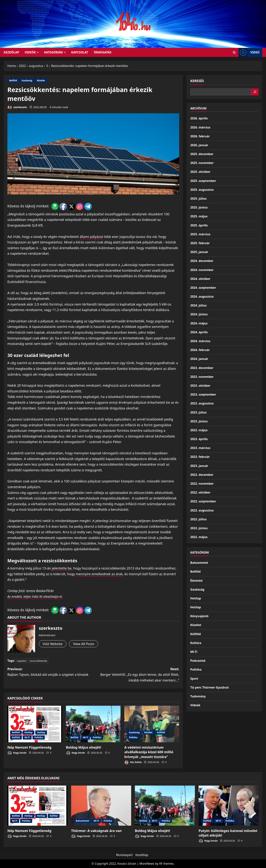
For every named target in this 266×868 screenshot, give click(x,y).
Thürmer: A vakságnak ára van (96, 831)
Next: (136, 675)
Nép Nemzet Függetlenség (29, 747)
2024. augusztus (202, 296)
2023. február (200, 457)
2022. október (200, 492)
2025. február (200, 243)
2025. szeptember (203, 181)
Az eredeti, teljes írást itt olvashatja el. (35, 596)
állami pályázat (91, 237)
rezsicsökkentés (38, 661)
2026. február (200, 136)
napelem (22, 661)
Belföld (13, 80)
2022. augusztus (202, 510)
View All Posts (84, 644)
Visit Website (53, 644)
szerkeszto (17, 107)
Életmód (196, 581)
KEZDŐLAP (11, 52)
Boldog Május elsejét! (84, 747)
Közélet (41, 80)
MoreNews (147, 864)
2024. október (200, 279)
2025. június (199, 207)
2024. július (198, 305)
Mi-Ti (27, 737)
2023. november (202, 377)
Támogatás (103, 52)
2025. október (200, 172)
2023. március (200, 448)
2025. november (202, 163)
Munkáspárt (124, 855)
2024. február (200, 350)
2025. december (202, 154)
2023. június (199, 421)
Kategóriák (53, 52)
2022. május (199, 537)
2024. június (199, 314)
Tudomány (198, 696)
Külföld (16, 737)
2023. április (199, 439)
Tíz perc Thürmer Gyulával (209, 687)
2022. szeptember (203, 501)
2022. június (199, 528)
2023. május (199, 430)
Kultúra (196, 643)
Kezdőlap (142, 855)
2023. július (198, 412)
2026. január (199, 145)
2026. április (199, 118)
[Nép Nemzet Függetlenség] (35, 724)
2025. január (199, 252)
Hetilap (28, 732)
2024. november (202, 270)
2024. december (202, 261)
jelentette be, (62, 568)
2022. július (198, 519)
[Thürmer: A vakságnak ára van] (101, 806)
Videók (30, 52)
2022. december (202, 475)
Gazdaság (27, 80)
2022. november (202, 484)
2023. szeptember (203, 394)
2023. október (200, 386)
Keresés (197, 81)
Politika (39, 737)
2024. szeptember (203, 288)
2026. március (200, 127)
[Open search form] (234, 52)
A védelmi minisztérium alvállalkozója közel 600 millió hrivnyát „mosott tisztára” (149, 752)
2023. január (199, 466)
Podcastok (198, 661)
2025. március (200, 234)
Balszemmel (199, 563)
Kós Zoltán (133, 762)
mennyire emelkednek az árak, (100, 574)
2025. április (199, 225)
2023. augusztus (202, 403)
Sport (194, 679)
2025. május (199, 216)
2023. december (202, 368)
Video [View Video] (249, 52)
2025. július (198, 199)
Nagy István (17, 753)
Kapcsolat (80, 52)
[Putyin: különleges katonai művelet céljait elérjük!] (229, 806)
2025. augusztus (202, 190)
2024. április (199, 332)
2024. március (200, 341)
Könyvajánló (199, 616)
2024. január (199, 359)
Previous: (50, 672)
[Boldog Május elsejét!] (93, 724)
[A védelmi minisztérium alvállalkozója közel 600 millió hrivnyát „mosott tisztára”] (152, 724)
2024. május (199, 323)
